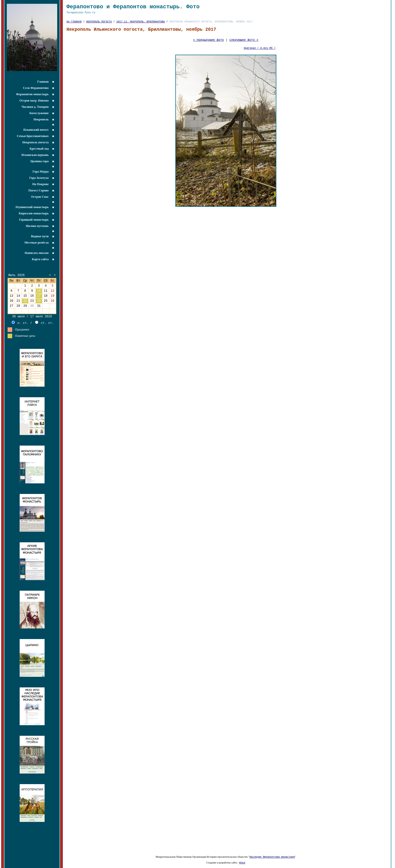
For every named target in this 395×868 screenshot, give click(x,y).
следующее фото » (244, 44)
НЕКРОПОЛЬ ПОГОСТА (99, 24)
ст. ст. (44, 331)
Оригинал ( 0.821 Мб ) (260, 53)
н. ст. (20, 331)
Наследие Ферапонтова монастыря (272, 856)
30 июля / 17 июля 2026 (32, 325)
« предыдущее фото (208, 44)
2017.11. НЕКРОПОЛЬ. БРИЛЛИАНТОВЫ (141, 24)
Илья (242, 862)
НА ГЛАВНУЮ (74, 24)
